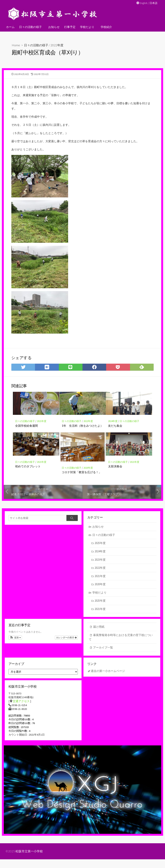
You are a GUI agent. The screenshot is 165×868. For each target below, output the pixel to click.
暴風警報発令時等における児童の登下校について (121, 643)
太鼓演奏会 (115, 472)
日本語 (153, 3)
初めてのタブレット (28, 472)
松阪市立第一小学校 (29, 860)
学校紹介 (105, 27)
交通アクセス (21, 708)
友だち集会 (115, 431)
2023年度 (100, 566)
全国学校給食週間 (26, 431)
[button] (15, 644)
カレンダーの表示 (66, 644)
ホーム (10, 27)
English (143, 3)
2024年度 (113, 427)
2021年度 (42, 427)
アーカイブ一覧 (103, 654)
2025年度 (100, 549)
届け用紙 (99, 633)
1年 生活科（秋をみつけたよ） (82, 431)
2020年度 (88, 473)
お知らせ (53, 27)
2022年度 (57, 45)
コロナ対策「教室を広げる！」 (82, 478)
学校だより (87, 27)
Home (16, 45)
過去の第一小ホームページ (108, 677)
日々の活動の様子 (30, 27)
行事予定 (69, 27)
